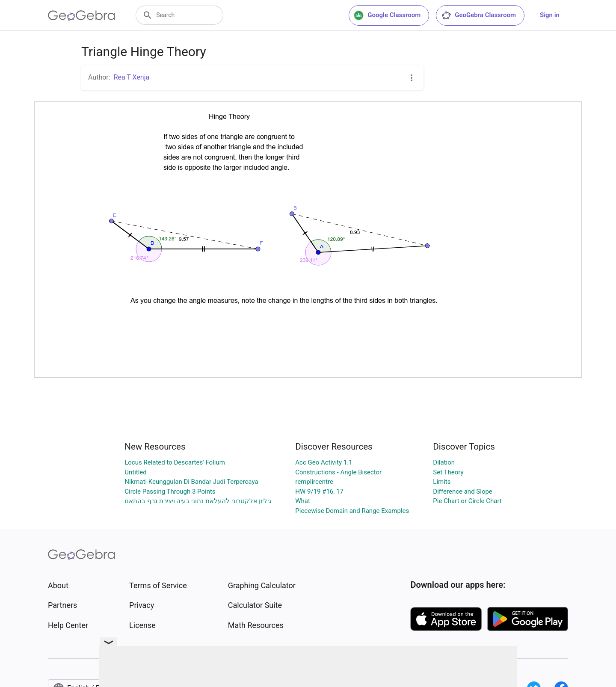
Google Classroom (387, 15)
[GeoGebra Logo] (81, 15)
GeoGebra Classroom (478, 15)
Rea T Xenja (132, 77)
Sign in (550, 15)
